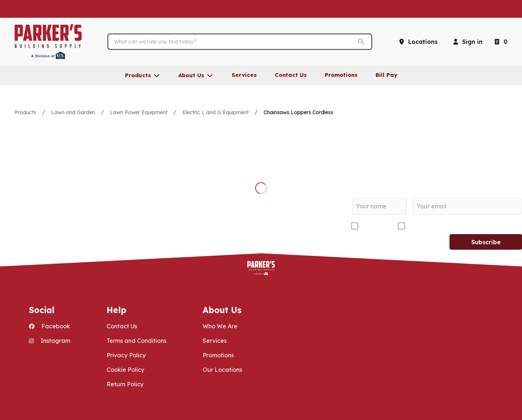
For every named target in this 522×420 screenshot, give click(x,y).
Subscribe (486, 242)
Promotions (218, 355)
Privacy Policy (126, 355)
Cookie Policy (125, 370)
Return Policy (125, 384)
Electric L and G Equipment (216, 112)
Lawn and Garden (73, 112)
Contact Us (122, 326)
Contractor (375, 226)
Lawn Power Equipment (139, 112)
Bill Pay (386, 75)
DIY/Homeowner (431, 226)
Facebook (49, 326)
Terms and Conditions (136, 341)
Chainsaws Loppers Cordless (298, 112)
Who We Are (220, 326)
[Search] (234, 42)
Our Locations (222, 370)
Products (25, 112)
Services (215, 341)
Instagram (50, 341)
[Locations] (418, 42)
